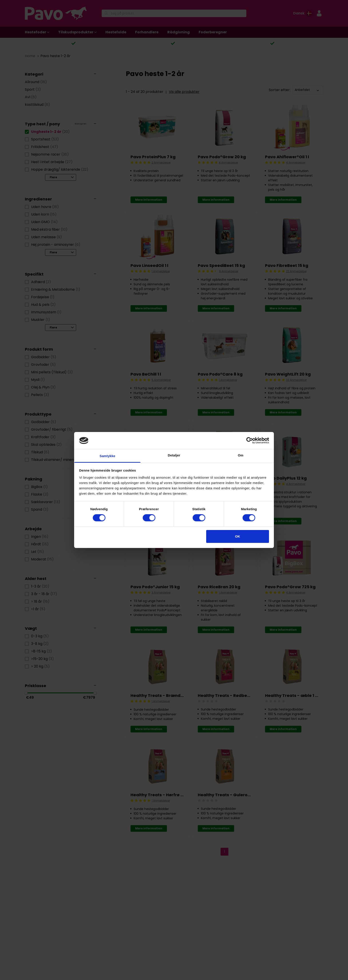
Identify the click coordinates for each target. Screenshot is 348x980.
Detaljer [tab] (174, 455)
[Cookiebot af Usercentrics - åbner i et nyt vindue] (250, 440)
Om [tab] (240, 455)
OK (238, 536)
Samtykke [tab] (108, 456)
